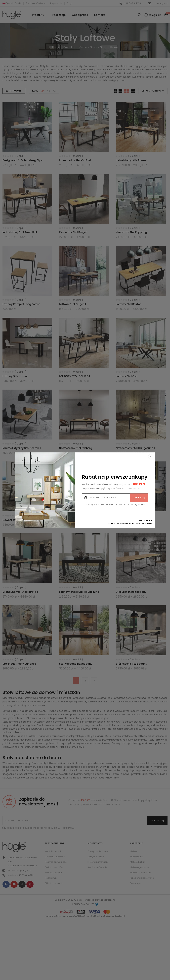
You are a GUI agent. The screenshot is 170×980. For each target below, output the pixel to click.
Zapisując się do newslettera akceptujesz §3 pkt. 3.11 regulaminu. (113, 504)
